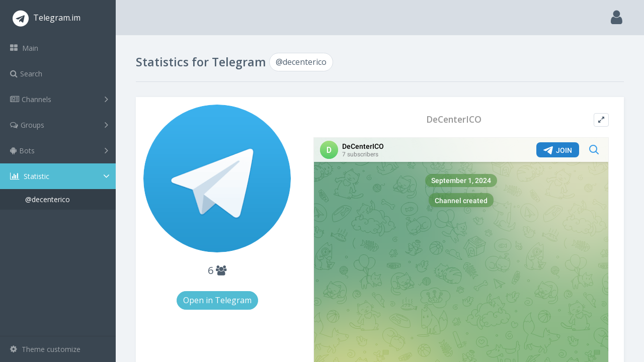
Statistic (61, 176)
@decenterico (48, 199)
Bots (59, 150)
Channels (59, 99)
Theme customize (45, 349)
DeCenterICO (454, 119)
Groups (59, 125)
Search (26, 74)
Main (24, 48)
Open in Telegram (217, 300)
